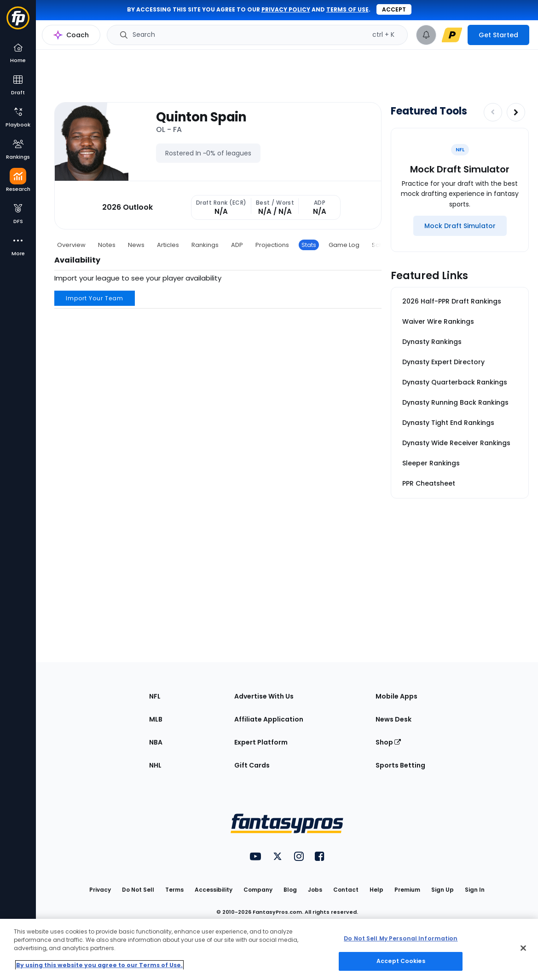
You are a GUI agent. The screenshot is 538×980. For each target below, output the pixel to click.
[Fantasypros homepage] (18, 22)
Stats (309, 245)
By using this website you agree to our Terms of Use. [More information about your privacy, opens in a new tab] (99, 965)
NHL (155, 765)
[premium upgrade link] (452, 35)
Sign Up (443, 890)
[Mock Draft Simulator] (460, 226)
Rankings (205, 245)
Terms (174, 890)
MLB (156, 719)
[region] (269, 949)
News (136, 245)
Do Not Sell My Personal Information (401, 938)
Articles (168, 245)
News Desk (393, 719)
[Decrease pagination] (493, 112)
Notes (107, 245)
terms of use (347, 9)
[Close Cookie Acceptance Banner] (523, 948)
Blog (290, 890)
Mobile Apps (396, 696)
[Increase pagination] (516, 112)
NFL (155, 696)
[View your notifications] (426, 35)
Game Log (344, 245)
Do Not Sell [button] (138, 890)
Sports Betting (400, 765)
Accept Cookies (401, 961)
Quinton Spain (201, 117)
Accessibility (214, 890)
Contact (346, 890)
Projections (272, 245)
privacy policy (286, 9)
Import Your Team (95, 298)
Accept (394, 9)
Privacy (100, 890)
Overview (71, 245)
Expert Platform (261, 742)
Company (258, 890)
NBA (156, 742)
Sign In (475, 890)
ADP (237, 245)
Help (376, 890)
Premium (407, 890)
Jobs (315, 890)
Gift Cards (252, 765)
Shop (388, 742)
